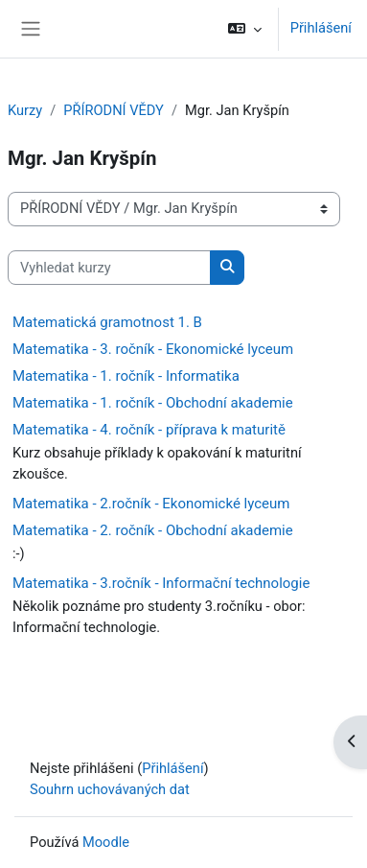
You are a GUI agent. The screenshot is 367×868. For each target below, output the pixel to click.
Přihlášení (321, 28)
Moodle (106, 842)
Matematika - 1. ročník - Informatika (126, 376)
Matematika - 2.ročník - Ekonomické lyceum (151, 504)
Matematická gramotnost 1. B (107, 322)
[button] (244, 29)
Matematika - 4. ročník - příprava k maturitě (149, 430)
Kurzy (25, 110)
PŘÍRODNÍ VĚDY (114, 110)
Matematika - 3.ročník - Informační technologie (161, 583)
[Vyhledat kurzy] (109, 268)
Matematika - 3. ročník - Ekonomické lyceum (153, 349)
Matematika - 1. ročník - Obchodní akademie (153, 403)
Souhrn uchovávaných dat (110, 789)
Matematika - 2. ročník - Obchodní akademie (153, 530)
